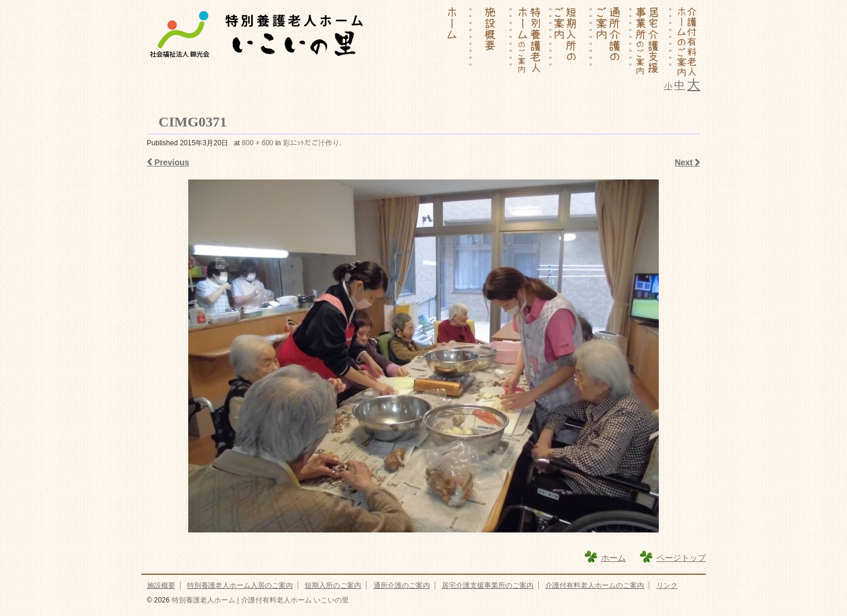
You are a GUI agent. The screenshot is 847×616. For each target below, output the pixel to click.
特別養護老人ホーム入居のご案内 (240, 585)
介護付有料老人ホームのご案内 (595, 585)
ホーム (613, 558)
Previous (168, 162)
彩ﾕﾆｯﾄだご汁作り (311, 143)
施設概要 (161, 585)
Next (687, 162)
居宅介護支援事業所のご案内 (488, 585)
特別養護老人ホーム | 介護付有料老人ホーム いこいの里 (259, 600)
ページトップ (681, 558)
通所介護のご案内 (402, 585)
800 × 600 (258, 143)
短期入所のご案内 (333, 585)
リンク (667, 585)
